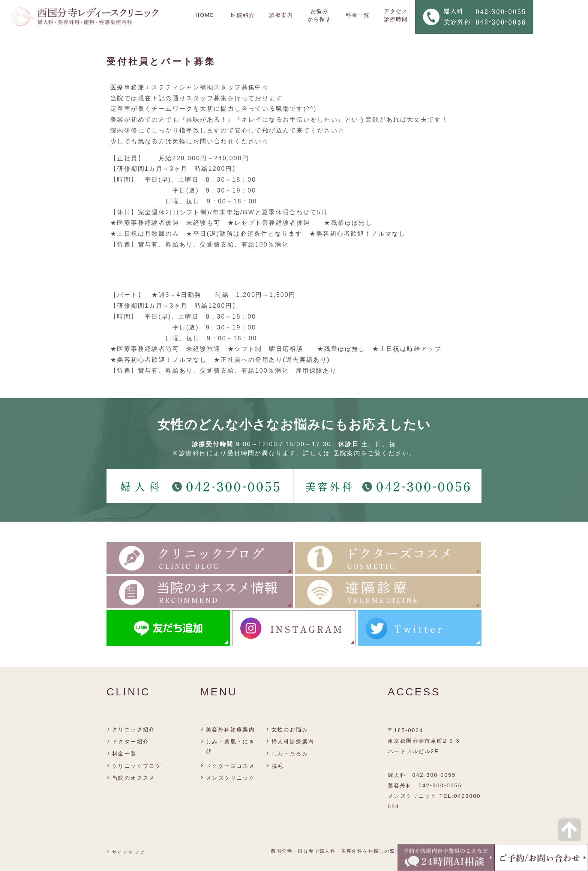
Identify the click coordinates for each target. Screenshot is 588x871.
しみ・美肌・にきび (230, 746)
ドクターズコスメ (230, 766)
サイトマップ (128, 852)
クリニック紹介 (134, 730)
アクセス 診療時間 (396, 15)
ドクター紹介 (130, 742)
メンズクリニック (230, 778)
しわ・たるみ (290, 754)
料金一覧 (358, 15)
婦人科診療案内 (293, 742)
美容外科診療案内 (230, 730)
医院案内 (347, 453)
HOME (205, 15)
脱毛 (278, 766)
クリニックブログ (137, 766)
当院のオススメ (134, 778)
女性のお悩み (290, 730)
